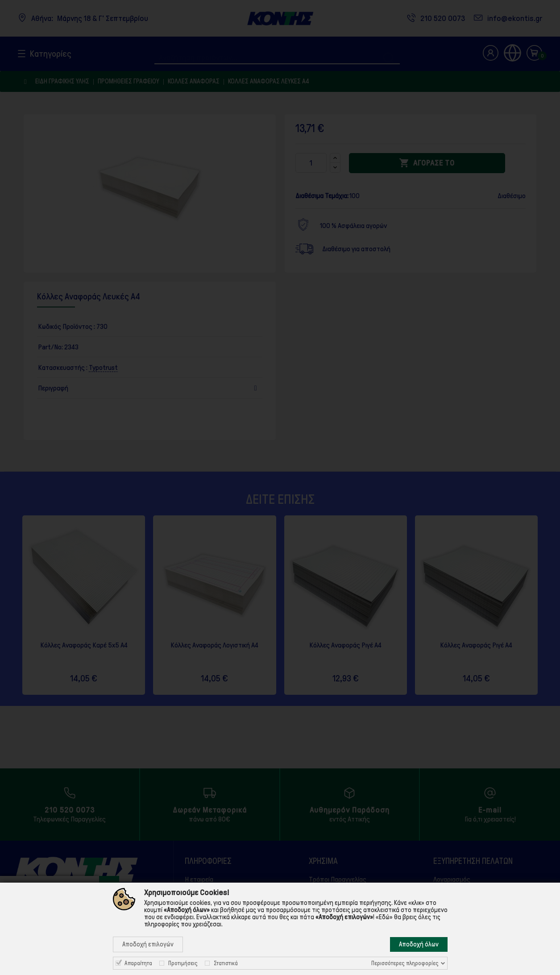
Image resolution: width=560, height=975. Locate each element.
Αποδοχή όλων (419, 944)
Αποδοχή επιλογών (148, 944)
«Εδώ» (384, 917)
